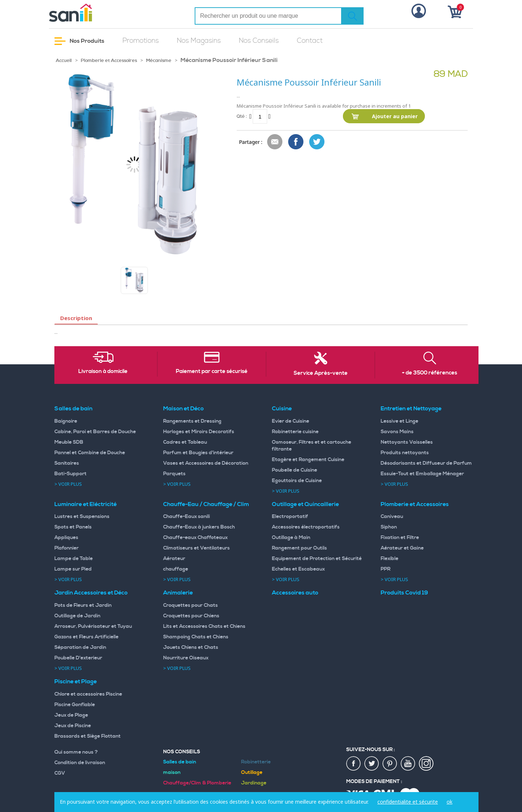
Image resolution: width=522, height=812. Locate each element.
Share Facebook (296, 142)
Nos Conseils (259, 41)
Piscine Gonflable (75, 705)
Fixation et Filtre (400, 538)
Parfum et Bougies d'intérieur (198, 453)
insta (426, 764)
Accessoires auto (295, 593)
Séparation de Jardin (80, 647)
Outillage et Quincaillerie (305, 504)
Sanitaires (67, 463)
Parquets (174, 474)
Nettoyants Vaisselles (407, 442)
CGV (60, 773)
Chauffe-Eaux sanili (187, 517)
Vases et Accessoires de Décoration (206, 463)
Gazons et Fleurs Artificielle (86, 637)
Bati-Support (71, 474)
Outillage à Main (291, 538)
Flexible (390, 559)
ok (449, 802)
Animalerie (178, 593)
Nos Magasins (199, 41)
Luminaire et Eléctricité (86, 504)
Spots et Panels (73, 527)
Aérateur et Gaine (402, 548)
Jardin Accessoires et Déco (91, 593)
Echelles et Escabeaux (298, 569)
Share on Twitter (317, 142)
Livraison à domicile (103, 372)
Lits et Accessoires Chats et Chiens (204, 626)
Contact (310, 41)
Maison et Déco (183, 409)
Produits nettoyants (405, 453)
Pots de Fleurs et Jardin (83, 605)
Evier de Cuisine (291, 421)
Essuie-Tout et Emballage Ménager (422, 474)
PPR (386, 569)
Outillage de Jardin (77, 616)
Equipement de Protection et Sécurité (317, 559)
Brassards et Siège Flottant (88, 736)
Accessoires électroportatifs (306, 527)
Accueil (64, 61)
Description (76, 318)
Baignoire (66, 421)
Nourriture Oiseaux (186, 658)
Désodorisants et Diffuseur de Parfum (426, 463)
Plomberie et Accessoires (109, 61)
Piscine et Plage (76, 681)
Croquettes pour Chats (190, 605)
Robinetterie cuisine (295, 432)
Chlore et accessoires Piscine (88, 694)
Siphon (389, 527)
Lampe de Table (74, 559)
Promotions (141, 41)
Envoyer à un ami (275, 142)
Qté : (242, 116)
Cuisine (282, 409)
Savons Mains (397, 432)
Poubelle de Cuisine (295, 470)
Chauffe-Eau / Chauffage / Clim (206, 504)
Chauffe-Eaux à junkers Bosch (199, 527)
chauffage (176, 569)
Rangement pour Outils (299, 548)
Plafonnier (67, 548)
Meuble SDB (69, 442)
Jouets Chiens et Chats (191, 647)
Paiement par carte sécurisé (212, 372)
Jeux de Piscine (73, 726)
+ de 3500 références (430, 373)
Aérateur (174, 559)
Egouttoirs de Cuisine (297, 481)
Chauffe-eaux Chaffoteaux (195, 538)
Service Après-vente (321, 373)
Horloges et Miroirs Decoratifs (199, 432)
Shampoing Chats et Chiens (196, 637)
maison (172, 772)
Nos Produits (79, 41)
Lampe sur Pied (73, 569)
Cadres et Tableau (185, 442)
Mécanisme (159, 61)
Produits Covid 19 (404, 593)
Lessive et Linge (399, 421)
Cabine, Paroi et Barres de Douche (95, 432)
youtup (408, 764)
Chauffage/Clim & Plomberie (197, 783)
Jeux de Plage (71, 715)
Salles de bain (73, 409)
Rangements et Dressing (192, 421)
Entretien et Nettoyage (411, 409)
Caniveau (392, 517)
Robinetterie (256, 762)
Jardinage (254, 783)
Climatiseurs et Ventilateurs (196, 548)
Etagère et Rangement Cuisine (308, 460)
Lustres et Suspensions (82, 517)
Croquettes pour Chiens (191, 616)
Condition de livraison (80, 763)
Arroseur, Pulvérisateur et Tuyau (93, 626)
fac (354, 764)
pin (390, 764)
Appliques (66, 538)
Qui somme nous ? (76, 752)
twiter (372, 764)
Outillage (252, 772)
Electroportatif (290, 517)
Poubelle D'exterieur (78, 658)
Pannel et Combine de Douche (90, 453)
